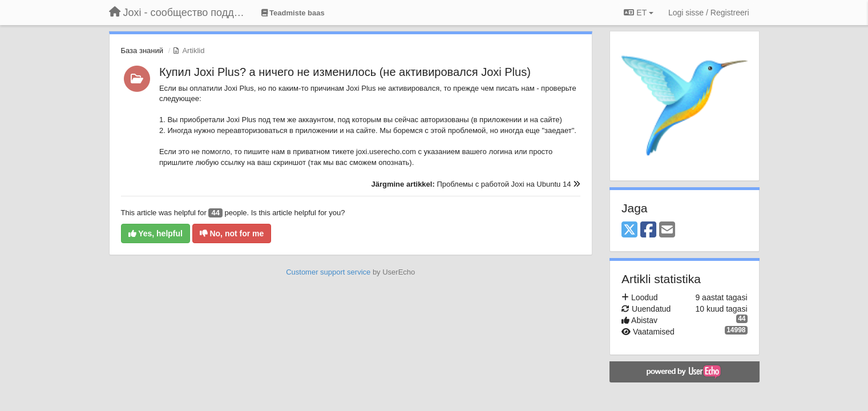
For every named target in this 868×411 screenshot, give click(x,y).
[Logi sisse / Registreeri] (709, 13)
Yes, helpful (156, 233)
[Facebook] (648, 230)
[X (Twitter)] (629, 230)
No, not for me (232, 233)
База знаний (142, 51)
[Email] (667, 230)
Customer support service (328, 272)
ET (638, 13)
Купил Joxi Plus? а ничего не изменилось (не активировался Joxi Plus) (345, 72)
